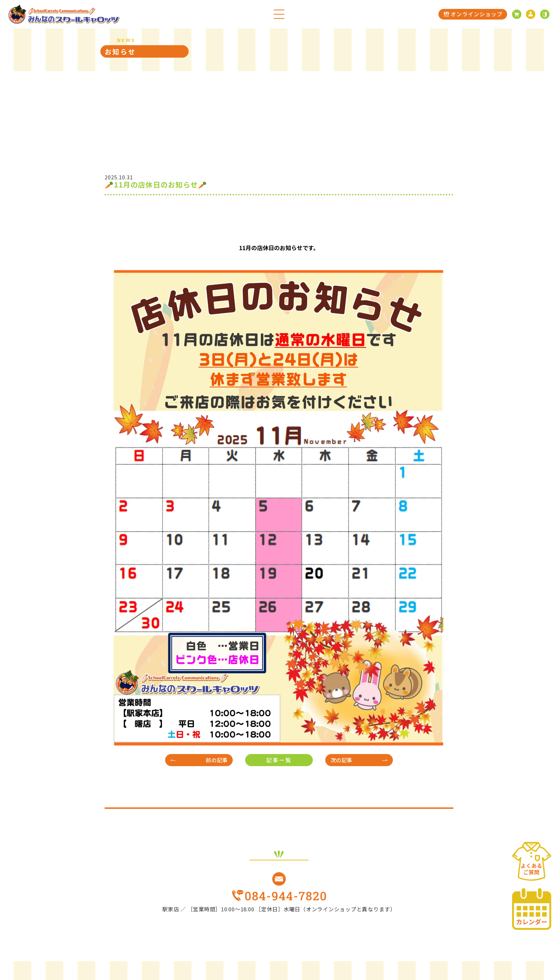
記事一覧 (279, 760)
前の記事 (217, 760)
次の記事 (341, 760)
